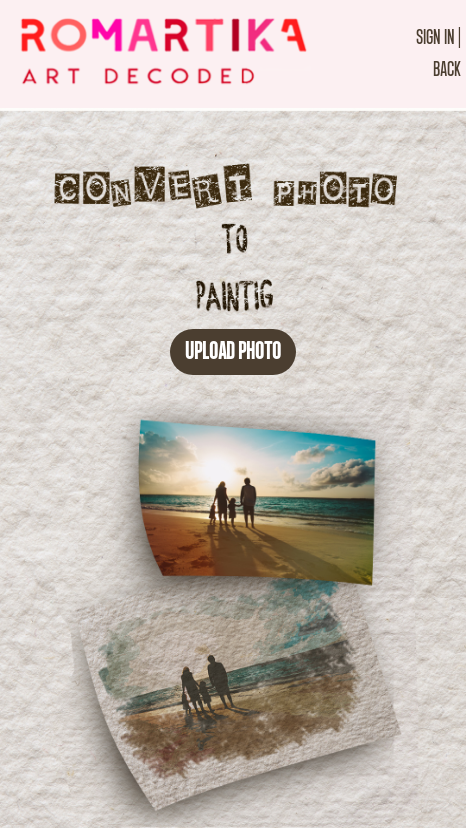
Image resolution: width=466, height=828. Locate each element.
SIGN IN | (438, 37)
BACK (447, 69)
